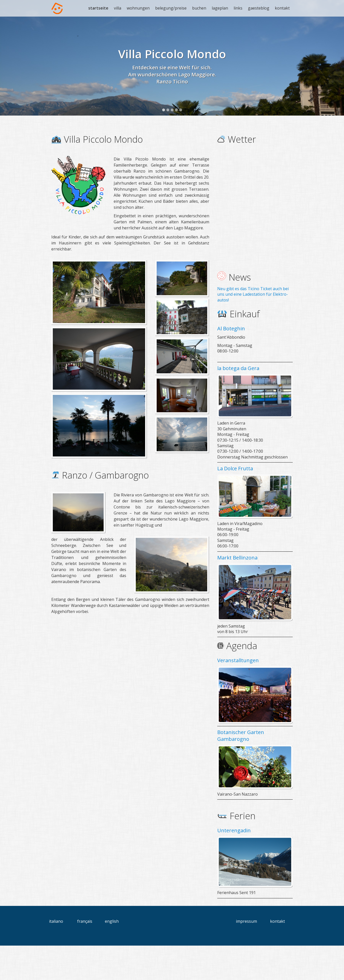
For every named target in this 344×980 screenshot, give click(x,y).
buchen (199, 8)
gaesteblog (259, 8)
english (112, 956)
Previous (9, 79)
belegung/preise (171, 8)
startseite (98, 8)
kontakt (282, 8)
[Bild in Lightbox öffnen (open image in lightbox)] (99, 327)
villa (118, 8)
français (85, 956)
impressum (246, 956)
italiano (56, 956)
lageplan (220, 8)
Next (335, 79)
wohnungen (138, 8)
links (238, 8)
